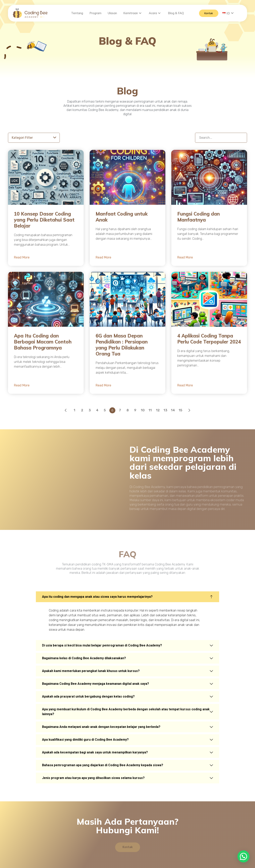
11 (150, 412)
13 (165, 412)
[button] (243, 856)
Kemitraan (132, 13)
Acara (155, 13)
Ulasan (112, 13)
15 (180, 412)
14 (173, 412)
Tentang (77, 13)
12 (158, 412)
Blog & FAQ (176, 13)
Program (95, 13)
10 (143, 412)
